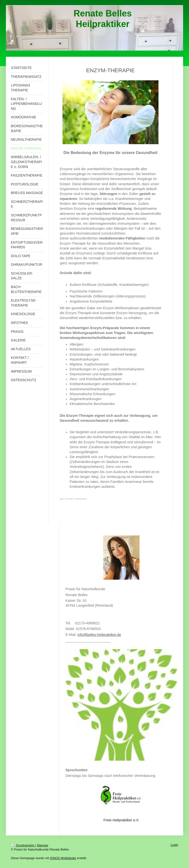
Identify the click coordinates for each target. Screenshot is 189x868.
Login (174, 845)
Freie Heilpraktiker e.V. (121, 820)
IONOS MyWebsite (63, 858)
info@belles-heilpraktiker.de (99, 635)
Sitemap (42, 845)
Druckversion (23, 845)
